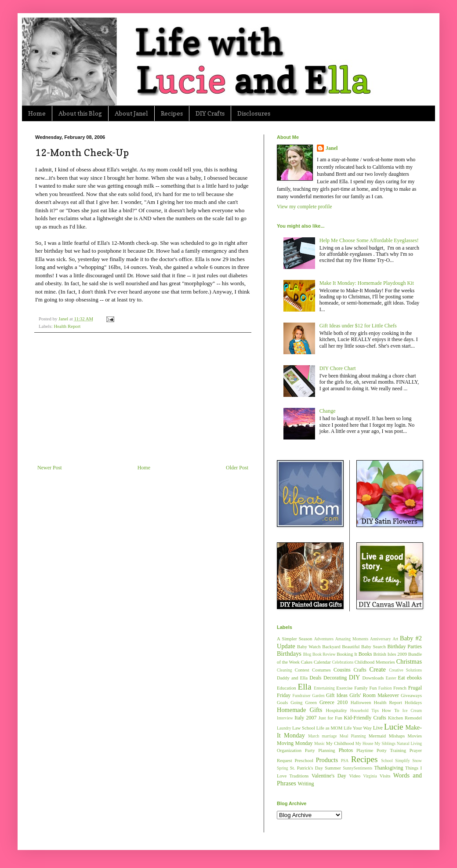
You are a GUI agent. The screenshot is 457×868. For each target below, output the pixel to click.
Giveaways (411, 695)
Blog (307, 654)
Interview (285, 718)
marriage (329, 736)
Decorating (335, 678)
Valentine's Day (329, 776)
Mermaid (377, 736)
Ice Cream (412, 710)
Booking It (347, 654)
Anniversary (380, 639)
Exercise (344, 688)
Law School (304, 728)
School (387, 761)
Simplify (403, 761)
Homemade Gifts (299, 710)
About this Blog (80, 113)
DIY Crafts (210, 113)
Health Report (67, 326)
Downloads (373, 678)
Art (395, 639)
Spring (283, 768)
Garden (318, 695)
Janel (332, 148)
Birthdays (289, 654)
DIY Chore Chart (338, 368)
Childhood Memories (375, 662)
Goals (282, 702)
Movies (415, 736)
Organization (289, 750)
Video (355, 776)
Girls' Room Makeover (374, 695)
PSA (345, 761)
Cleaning (285, 670)
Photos (346, 750)
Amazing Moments (352, 639)
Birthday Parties (404, 646)
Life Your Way (358, 728)
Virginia (370, 776)
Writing (306, 784)
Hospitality (337, 710)
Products (327, 760)
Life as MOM (330, 728)
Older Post (237, 468)
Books (365, 654)
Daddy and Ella (292, 678)
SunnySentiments (357, 768)
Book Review (324, 654)
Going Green (303, 702)
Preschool (304, 760)
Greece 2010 (334, 702)
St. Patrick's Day (306, 768)
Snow (417, 761)
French (400, 688)
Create (377, 669)
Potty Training (391, 750)
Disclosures (254, 113)
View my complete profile (305, 207)
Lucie (394, 727)
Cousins (342, 670)
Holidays (413, 702)
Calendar (322, 662)
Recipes (172, 113)
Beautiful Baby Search (364, 646)
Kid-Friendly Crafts (365, 718)
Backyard (331, 646)
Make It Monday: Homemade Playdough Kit (367, 283)
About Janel (131, 113)
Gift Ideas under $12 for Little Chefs (358, 326)
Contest (302, 670)
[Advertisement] (143, 399)
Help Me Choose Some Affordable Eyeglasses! (369, 240)
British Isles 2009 (390, 654)
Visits (385, 776)
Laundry (284, 728)
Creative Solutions (405, 670)
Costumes (321, 670)
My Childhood (340, 743)
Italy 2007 (305, 718)
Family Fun (365, 688)
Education (287, 688)
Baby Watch (309, 646)
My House (365, 743)
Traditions (299, 776)
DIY (355, 677)
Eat (402, 678)
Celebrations (343, 662)
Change (328, 411)
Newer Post (50, 468)
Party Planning (320, 750)
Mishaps (397, 736)
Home (37, 113)
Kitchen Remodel (405, 718)
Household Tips (365, 710)
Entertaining (324, 688)
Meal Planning (353, 736)
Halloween (361, 702)
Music (319, 743)
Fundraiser (302, 695)
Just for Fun (330, 718)
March (314, 736)
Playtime (365, 750)
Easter (391, 678)
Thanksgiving (388, 768)
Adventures (324, 639)
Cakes (307, 662)
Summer (333, 768)
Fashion (385, 688)
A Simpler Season (294, 639)
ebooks (414, 678)
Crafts (360, 670)
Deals (315, 678)
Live (378, 728)
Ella (305, 687)
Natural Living (409, 743)
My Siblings (385, 743)
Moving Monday (295, 743)
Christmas (409, 661)
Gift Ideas (337, 695)
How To (390, 710)
